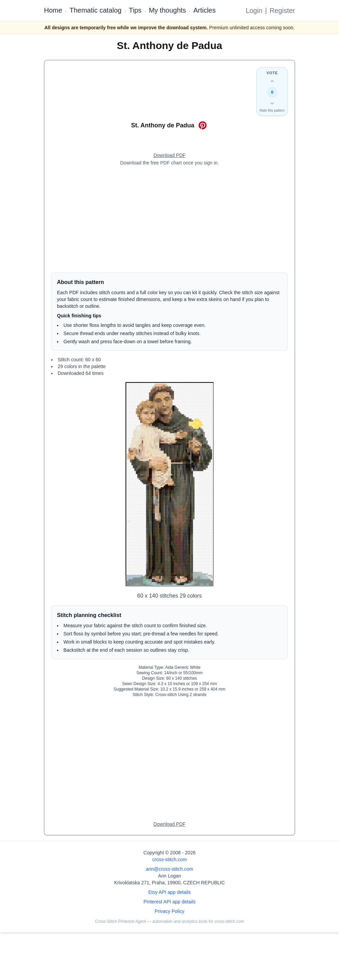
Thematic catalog (95, 10)
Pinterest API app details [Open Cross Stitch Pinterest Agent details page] (170, 902)
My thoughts (167, 10)
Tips (135, 10)
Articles (205, 10)
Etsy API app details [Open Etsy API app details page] (170, 892)
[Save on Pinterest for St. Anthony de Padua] (203, 125)
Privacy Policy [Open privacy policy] (169, 911)
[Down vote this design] (272, 103)
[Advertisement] (169, 219)
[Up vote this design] (272, 81)
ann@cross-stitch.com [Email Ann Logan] (170, 869)
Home (53, 10)
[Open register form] (169, 156)
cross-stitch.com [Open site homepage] (169, 859)
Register (282, 11)
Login (254, 11)
